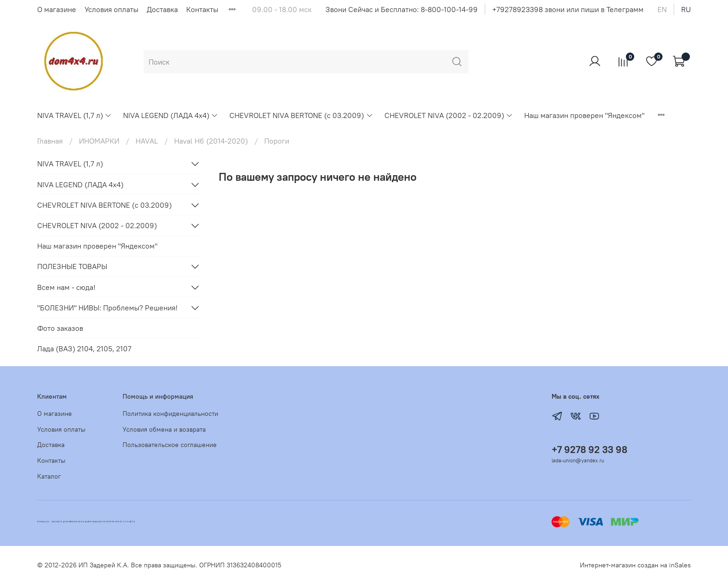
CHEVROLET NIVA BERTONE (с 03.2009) (301, 115)
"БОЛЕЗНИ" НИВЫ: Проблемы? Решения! (107, 308)
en (662, 9)
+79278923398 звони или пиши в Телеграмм (568, 9)
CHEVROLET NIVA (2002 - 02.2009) (449, 115)
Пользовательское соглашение (170, 445)
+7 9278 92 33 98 (589, 450)
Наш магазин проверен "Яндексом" (584, 115)
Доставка (162, 9)
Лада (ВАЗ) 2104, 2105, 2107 (84, 348)
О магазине (57, 9)
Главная (50, 141)
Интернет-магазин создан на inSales (635, 565)
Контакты (202, 9)
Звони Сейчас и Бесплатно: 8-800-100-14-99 (402, 9)
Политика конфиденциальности (170, 414)
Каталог (49, 476)
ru (686, 9)
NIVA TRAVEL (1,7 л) (75, 115)
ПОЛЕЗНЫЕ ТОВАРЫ (72, 266)
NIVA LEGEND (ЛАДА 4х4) (171, 115)
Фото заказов (60, 328)
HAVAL (147, 141)
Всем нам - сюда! (66, 287)
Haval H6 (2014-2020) (211, 141)
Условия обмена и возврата (164, 429)
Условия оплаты (111, 9)
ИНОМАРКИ (99, 141)
